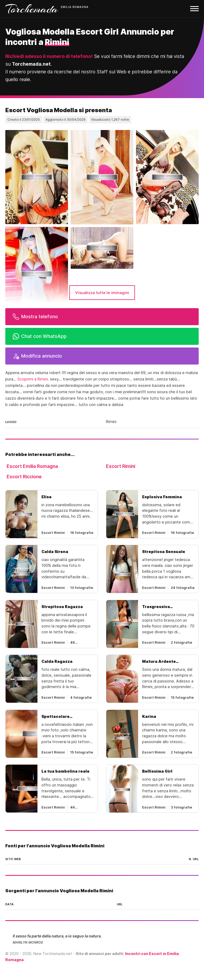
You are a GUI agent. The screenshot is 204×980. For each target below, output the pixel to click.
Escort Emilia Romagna (32, 466)
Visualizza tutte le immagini (102, 293)
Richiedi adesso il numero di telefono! (49, 56)
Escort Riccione (24, 477)
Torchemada (32, 9)
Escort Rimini (121, 466)
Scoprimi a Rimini (33, 379)
